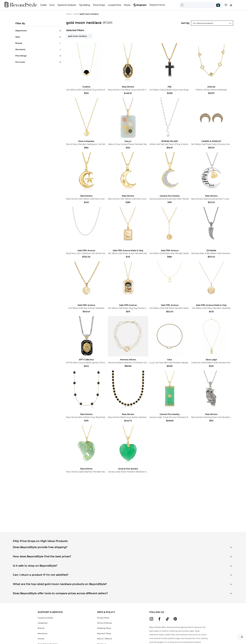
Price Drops (99, 5)
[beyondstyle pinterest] (175, 619)
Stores (127, 5)
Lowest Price (114, 5)
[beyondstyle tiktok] (167, 619)
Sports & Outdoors (67, 5)
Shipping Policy (104, 628)
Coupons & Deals (45, 618)
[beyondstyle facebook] (159, 619)
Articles (41, 639)
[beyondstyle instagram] (151, 619)
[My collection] (226, 5)
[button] (242, 637)
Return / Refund (104, 639)
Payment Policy (104, 633)
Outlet (43, 5)
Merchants (43, 633)
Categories (43, 623)
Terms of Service (104, 623)
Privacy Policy (103, 618)
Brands (41, 628)
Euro (52, 5)
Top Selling (84, 5)
